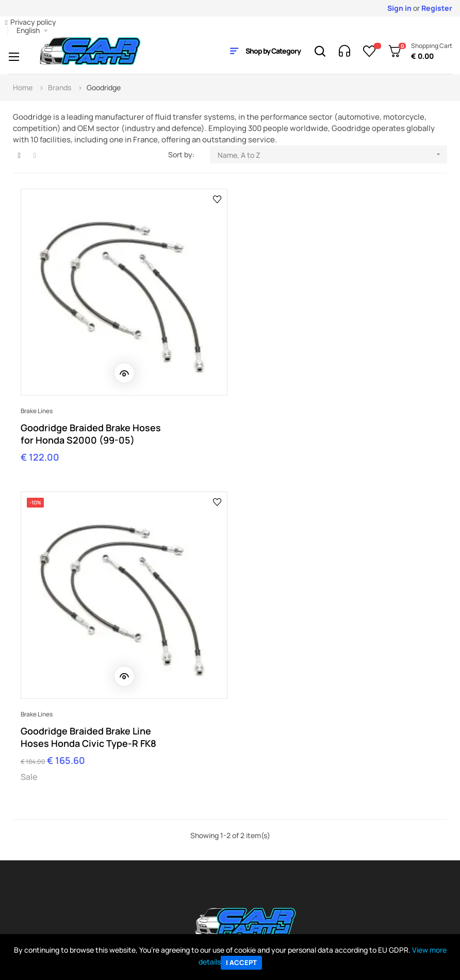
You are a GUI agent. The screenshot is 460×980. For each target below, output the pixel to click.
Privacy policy (33, 22)
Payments (40, 861)
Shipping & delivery (55, 877)
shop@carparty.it (63, 760)
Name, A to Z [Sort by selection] (333, 154)
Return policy (45, 892)
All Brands (350, 830)
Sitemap (244, 861)
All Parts (347, 846)
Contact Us (402, 751)
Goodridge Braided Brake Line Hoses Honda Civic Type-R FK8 (306, 429)
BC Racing (351, 861)
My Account (43, 830)
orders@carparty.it (183, 760)
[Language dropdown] (32, 30)
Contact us (146, 846)
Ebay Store (248, 830)
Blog (237, 846)
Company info (150, 830)
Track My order (48, 846)
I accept (241, 962)
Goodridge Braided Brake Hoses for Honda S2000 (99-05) (91, 429)
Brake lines (37, 406)
